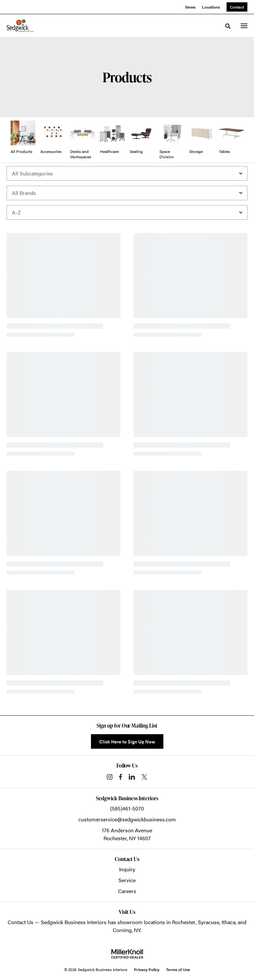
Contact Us (21, 922)
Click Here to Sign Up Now (127, 741)
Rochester (184, 922)
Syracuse (209, 922)
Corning (122, 930)
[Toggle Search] (228, 26)
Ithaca (229, 922)
